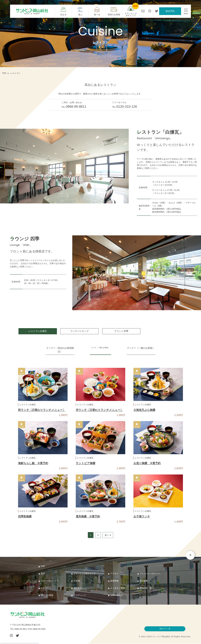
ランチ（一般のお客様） (100, 348)
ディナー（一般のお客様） (145, 348)
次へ (108, 535)
